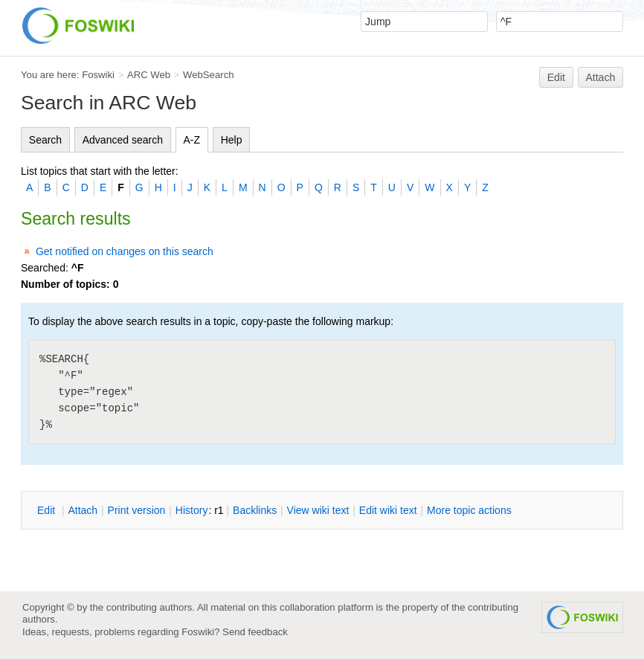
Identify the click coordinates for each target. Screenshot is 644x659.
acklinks (255, 510)
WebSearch (209, 75)
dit (48, 510)
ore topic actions (469, 510)
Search (45, 140)
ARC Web (149, 75)
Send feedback (255, 632)
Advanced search (123, 140)
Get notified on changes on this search (125, 251)
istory (192, 510)
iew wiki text (318, 510)
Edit (556, 77)
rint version (137, 510)
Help (232, 140)
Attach (601, 77)
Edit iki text (388, 510)
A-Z (192, 140)
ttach (83, 510)
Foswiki (98, 75)
